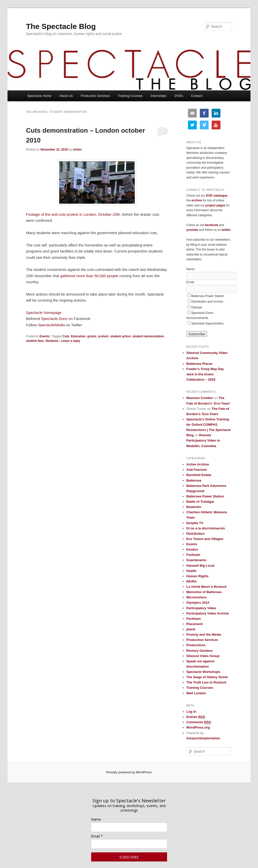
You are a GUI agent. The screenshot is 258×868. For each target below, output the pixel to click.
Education (78, 336)
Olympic (197, 307)
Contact (197, 96)
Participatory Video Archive (208, 613)
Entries (196, 717)
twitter (226, 230)
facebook (212, 225)
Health (191, 571)
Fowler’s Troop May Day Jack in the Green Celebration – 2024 (205, 374)
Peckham (194, 619)
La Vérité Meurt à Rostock (207, 587)
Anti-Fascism (197, 470)
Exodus (192, 549)
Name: (191, 269)
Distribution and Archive (207, 302)
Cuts (66, 336)
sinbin (77, 150)
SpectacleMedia (52, 325)
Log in (191, 712)
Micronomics (197, 597)
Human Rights (198, 576)
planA (191, 629)
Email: (191, 282)
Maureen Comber (200, 398)
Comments (199, 722)
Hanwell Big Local (200, 566)
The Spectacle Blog (61, 26)
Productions (196, 645)
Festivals (193, 555)
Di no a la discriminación (206, 528)
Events (44, 336)
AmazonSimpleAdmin (203, 738)
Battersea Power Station (208, 296)
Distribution (196, 534)
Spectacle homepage (44, 313)
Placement (195, 624)
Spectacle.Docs (54, 319)
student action (120, 336)
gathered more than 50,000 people (89, 276)
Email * (97, 836)
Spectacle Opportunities (207, 323)
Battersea (194, 480)
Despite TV (195, 523)
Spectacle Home (39, 96)
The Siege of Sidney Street (207, 677)
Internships (158, 96)
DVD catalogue (217, 196)
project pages (215, 205)
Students (52, 341)
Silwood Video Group (203, 656)
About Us (66, 96)
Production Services (95, 96)
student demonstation (148, 336)
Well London (196, 693)
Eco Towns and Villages (205, 539)
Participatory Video (201, 608)
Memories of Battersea (204, 592)
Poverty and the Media (204, 635)
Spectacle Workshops (203, 672)
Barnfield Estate (199, 475)
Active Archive (198, 464)
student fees (35, 341)
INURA (192, 581)
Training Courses (130, 96)
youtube (192, 230)
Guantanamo (196, 560)
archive (197, 200)
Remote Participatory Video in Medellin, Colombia (203, 440)
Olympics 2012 (198, 603)
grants (92, 336)
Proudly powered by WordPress (129, 772)
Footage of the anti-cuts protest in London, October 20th (73, 214)
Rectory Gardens (200, 651)
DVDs (179, 96)
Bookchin (194, 507)
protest (103, 336)
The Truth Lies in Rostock (206, 682)
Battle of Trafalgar (200, 502)
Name (96, 819)
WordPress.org (198, 727)
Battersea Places (200, 364)
